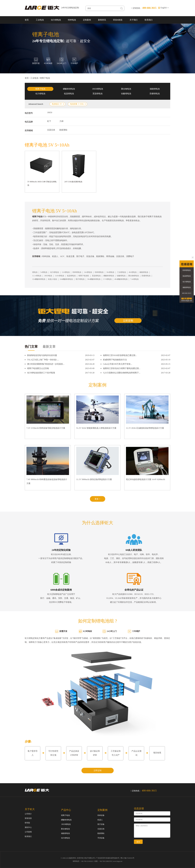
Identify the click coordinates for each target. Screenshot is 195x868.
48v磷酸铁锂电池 (121, 279)
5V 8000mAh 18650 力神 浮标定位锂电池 (42, 183)
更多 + (97, 499)
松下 (49, 121)
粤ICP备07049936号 (127, 858)
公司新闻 (28, 832)
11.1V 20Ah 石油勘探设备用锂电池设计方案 (145, 428)
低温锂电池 (69, 94)
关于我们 (134, 20)
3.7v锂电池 (107, 279)
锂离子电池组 (84, 276)
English (165, 8)
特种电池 (72, 20)
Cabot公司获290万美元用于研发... (118, 364)
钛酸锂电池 (126, 94)
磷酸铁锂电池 (69, 89)
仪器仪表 (51, 130)
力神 (61, 121)
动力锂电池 (56, 20)
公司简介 (28, 814)
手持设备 (101, 838)
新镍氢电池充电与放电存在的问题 (42, 355)
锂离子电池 (45, 78)
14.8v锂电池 (59, 276)
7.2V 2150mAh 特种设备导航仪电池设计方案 (46, 428)
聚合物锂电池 (134, 276)
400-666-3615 (187, 293)
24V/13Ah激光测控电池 (73, 182)
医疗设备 (101, 824)
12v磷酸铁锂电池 (39, 279)
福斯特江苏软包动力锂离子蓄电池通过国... (122, 368)
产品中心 (66, 810)
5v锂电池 (44, 272)
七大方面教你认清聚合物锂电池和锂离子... (122, 373)
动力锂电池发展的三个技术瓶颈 (41, 373)
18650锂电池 (97, 89)
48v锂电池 (133, 272)
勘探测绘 (63, 130)
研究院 (27, 823)
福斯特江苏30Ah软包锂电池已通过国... (120, 355)
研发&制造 (118, 20)
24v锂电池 (88, 272)
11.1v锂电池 (37, 276)
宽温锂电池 (97, 94)
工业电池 (40, 20)
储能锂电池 (155, 89)
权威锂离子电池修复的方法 (115, 360)
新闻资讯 (102, 20)
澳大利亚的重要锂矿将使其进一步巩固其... (46, 364)
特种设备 (101, 815)
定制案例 (87, 20)
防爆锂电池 (155, 94)
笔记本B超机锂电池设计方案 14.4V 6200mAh (146, 479)
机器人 (100, 820)
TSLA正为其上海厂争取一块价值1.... (43, 360)
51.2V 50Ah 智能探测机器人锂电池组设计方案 (96, 428)
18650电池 (48, 276)
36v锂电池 (110, 272)
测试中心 (28, 827)
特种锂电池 (77, 272)
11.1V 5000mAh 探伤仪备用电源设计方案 (94, 479)
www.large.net (118, 861)
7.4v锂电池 (134, 279)
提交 (138, 842)
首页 (27, 20)
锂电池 (35, 272)
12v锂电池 (66, 272)
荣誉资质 (28, 818)
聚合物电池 (126, 89)
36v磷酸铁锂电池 (94, 279)
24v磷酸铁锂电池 (66, 279)
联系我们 (149, 20)
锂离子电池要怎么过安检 (38, 368)
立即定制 (97, 770)
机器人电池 (52, 279)
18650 (50, 112)
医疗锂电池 (80, 279)
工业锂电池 (122, 272)
